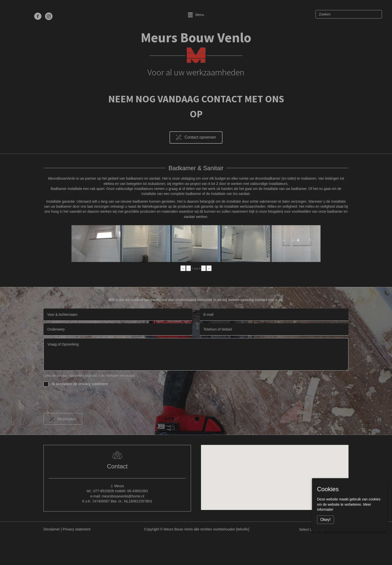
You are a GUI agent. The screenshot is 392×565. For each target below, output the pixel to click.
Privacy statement (77, 529)
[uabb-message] (196, 354)
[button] (196, 137)
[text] (118, 315)
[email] (274, 315)
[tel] (274, 329)
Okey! (325, 520)
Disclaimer (52, 529)
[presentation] (81, 401)
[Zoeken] (349, 14)
